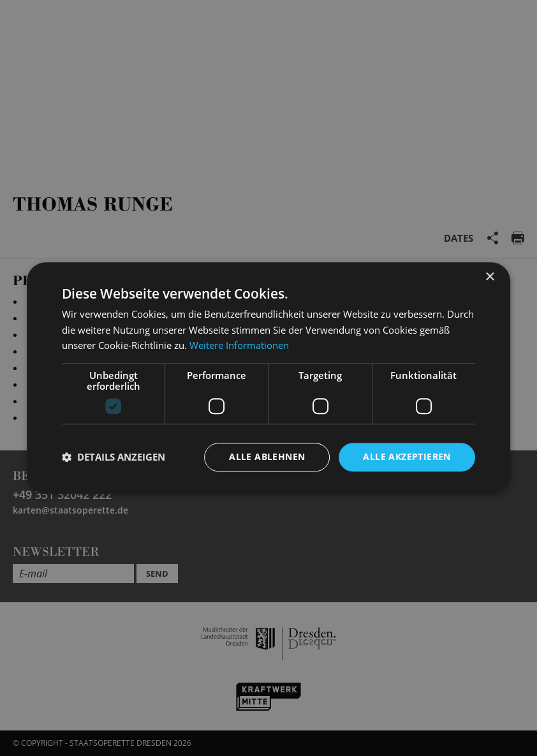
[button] (114, 457)
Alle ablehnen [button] (267, 456)
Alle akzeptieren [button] (407, 456)
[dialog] (268, 378)
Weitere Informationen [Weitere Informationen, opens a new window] (239, 346)
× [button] (489, 277)
